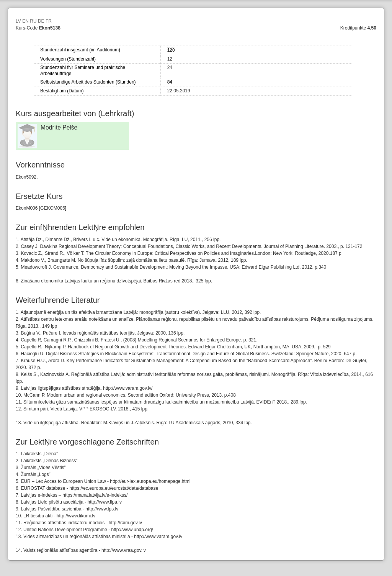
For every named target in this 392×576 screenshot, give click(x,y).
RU (33, 21)
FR (49, 21)
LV (18, 21)
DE (41, 21)
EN (25, 21)
